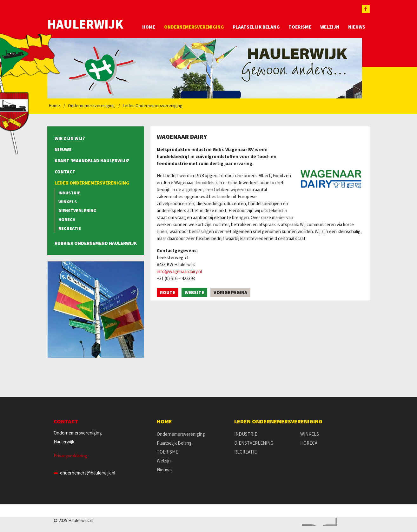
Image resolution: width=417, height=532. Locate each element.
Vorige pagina (230, 292)
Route (168, 292)
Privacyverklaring (70, 456)
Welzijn (330, 27)
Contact (65, 172)
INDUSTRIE (69, 193)
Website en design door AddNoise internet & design (318, 522)
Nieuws (357, 27)
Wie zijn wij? (70, 138)
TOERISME (300, 27)
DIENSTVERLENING (77, 211)
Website (194, 292)
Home (149, 27)
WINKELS (68, 202)
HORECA (67, 219)
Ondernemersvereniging (194, 27)
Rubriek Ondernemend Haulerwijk (96, 243)
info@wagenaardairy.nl (179, 271)
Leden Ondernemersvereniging (153, 105)
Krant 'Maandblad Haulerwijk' (92, 161)
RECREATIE (70, 228)
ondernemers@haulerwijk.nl (88, 473)
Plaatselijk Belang (256, 27)
